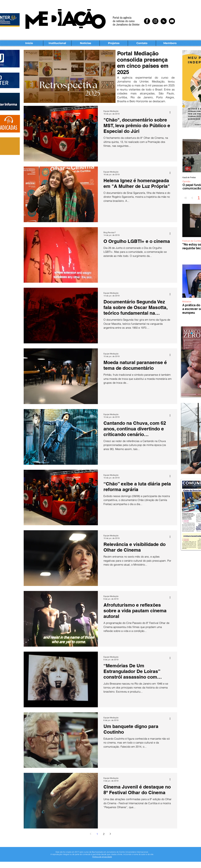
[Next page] (110, 834)
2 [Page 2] (104, 834)
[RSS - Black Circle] (164, 21)
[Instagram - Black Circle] (155, 21)
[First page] (186, 198)
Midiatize (187, 302)
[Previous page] (192, 198)
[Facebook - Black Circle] (147, 21)
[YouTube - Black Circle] (172, 21)
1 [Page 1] (97, 834)
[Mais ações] (171, 112)
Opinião (186, 181)
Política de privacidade (102, 857)
